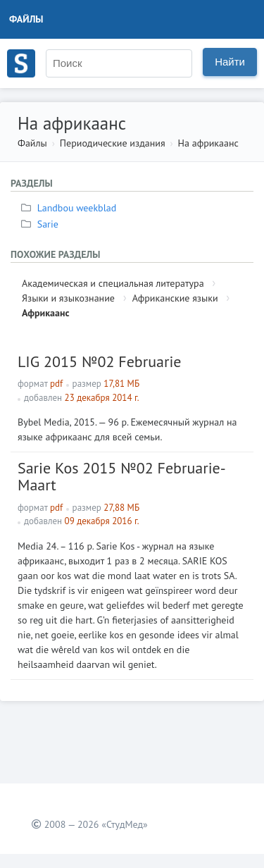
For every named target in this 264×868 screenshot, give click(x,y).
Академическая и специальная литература (113, 283)
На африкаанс (208, 143)
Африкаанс (46, 313)
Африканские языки (175, 298)
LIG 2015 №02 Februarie (100, 361)
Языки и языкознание (68, 298)
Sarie (42, 224)
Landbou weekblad (70, 208)
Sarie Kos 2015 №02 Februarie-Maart (122, 476)
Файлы (26, 19)
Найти (230, 62)
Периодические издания (113, 143)
